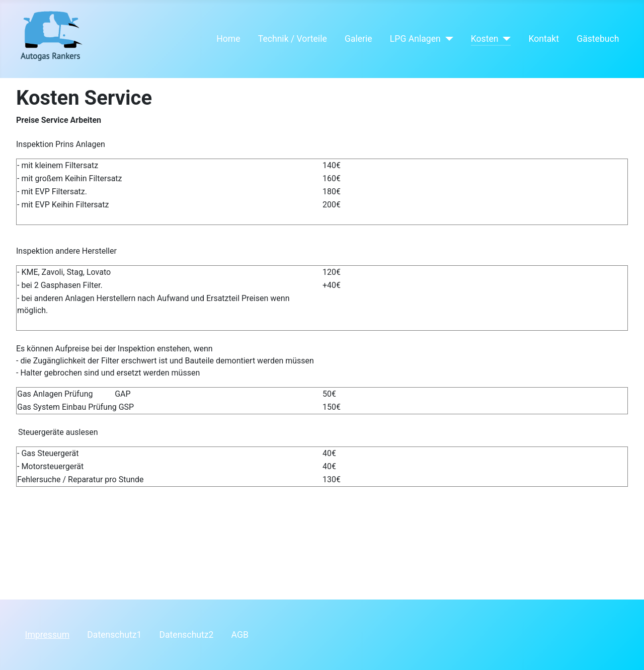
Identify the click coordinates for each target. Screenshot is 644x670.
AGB (240, 635)
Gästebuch (598, 39)
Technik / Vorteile (293, 39)
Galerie (358, 39)
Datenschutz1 (114, 635)
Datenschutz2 (186, 635)
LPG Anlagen (415, 39)
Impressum (48, 635)
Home (228, 39)
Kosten (485, 39)
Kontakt (544, 39)
